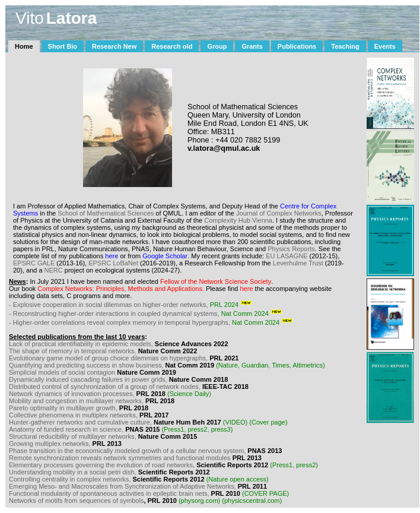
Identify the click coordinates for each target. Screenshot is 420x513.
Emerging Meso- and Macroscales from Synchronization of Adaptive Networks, (123, 486)
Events (385, 46)
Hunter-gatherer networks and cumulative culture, (81, 422)
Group (217, 46)
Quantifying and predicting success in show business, (87, 365)
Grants (252, 46)
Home (24, 46)
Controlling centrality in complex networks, (71, 479)
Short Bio (63, 46)
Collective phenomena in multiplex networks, (74, 415)
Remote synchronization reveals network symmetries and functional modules (121, 458)
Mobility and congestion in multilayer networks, (77, 401)
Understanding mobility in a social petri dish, (74, 472)
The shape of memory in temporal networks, (73, 351)
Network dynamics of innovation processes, (73, 394)
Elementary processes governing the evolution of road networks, (103, 465)
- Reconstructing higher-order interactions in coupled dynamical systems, (147, 313)
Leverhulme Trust (298, 263)
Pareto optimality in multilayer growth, (63, 408)
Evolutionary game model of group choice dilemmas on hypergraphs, (108, 358)
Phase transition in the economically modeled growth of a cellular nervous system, (128, 451)
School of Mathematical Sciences (106, 213)
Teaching (345, 46)
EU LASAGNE (287, 256)
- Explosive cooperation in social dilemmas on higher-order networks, (132, 305)
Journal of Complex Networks (279, 213)
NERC (54, 270)
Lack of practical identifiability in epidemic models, (81, 344)
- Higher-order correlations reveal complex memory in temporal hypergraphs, (153, 322)
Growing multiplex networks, (51, 444)
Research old (172, 46)
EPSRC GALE (34, 263)
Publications (297, 46)
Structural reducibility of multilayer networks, (74, 436)
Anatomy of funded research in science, (67, 429)
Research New (114, 46)
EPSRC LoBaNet (113, 263)
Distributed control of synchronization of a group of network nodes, (106, 387)
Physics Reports (291, 249)
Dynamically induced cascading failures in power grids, (88, 379)
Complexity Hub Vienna (238, 220)
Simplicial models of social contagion (62, 372)
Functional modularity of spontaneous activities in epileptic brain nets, (110, 493)
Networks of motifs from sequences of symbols (76, 501)
